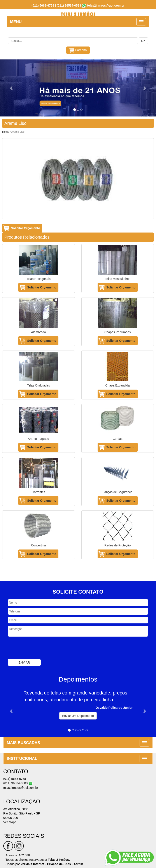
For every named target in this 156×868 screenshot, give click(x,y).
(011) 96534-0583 (69, 5)
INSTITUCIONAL (22, 759)
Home (6, 132)
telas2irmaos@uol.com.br (106, 5)
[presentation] (41, 648)
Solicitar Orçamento (25, 228)
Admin (78, 864)
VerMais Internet (32, 864)
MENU (16, 22)
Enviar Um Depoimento (78, 716)
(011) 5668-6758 (43, 5)
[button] (12, 88)
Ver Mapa (10, 822)
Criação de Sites (59, 864)
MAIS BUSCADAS (23, 743)
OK (143, 41)
